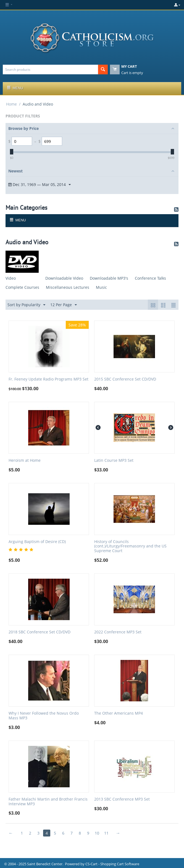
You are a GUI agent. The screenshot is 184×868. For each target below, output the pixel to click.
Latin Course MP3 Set (114, 461)
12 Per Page (64, 305)
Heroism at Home (25, 461)
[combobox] (50, 70)
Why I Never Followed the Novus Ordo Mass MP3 (44, 716)
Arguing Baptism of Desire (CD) (37, 542)
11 (106, 833)
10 (97, 833)
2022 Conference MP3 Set (118, 632)
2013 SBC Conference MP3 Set (122, 799)
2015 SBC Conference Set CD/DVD (125, 379)
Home (11, 104)
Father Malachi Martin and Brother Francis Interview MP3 (48, 802)
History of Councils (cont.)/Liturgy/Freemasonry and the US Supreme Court (130, 546)
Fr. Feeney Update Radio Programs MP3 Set (48, 379)
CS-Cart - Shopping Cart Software (112, 864)
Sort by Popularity (26, 305)
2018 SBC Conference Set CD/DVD (40, 632)
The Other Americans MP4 (119, 713)
